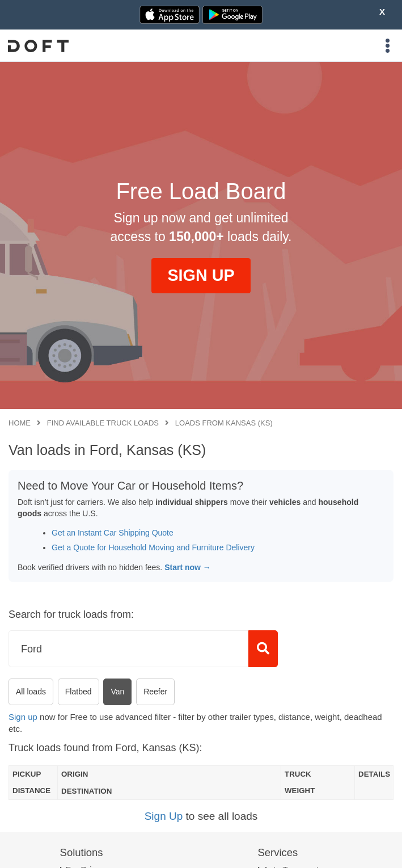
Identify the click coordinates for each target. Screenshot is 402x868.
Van (117, 692)
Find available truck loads (103, 423)
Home (20, 423)
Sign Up (164, 816)
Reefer (155, 692)
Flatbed (79, 692)
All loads (31, 692)
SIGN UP (201, 275)
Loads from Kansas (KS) (224, 423)
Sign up (23, 717)
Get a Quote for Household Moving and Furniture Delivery (153, 547)
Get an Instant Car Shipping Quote (113, 533)
